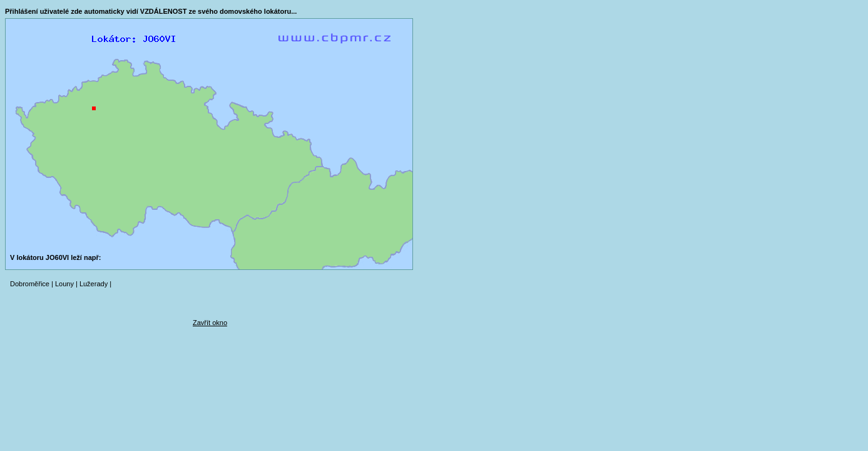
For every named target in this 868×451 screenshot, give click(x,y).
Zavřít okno (210, 323)
